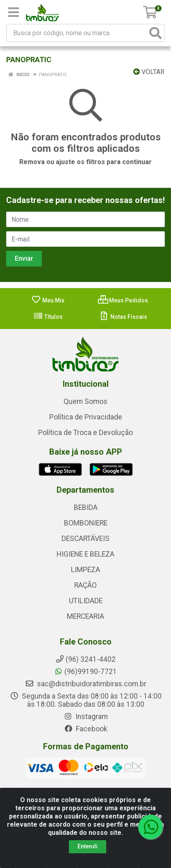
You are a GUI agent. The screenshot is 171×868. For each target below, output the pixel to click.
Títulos (48, 317)
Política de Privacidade (86, 417)
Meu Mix (48, 300)
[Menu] (14, 12)
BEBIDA (86, 507)
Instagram (86, 717)
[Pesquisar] (155, 33)
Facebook (86, 729)
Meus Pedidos (123, 300)
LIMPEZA (85, 570)
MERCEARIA (85, 616)
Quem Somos (85, 401)
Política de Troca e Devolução (85, 433)
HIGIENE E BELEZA (85, 554)
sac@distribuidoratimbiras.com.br (86, 684)
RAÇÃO (85, 585)
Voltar (149, 72)
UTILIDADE (86, 601)
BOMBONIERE (86, 523)
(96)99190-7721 (85, 672)
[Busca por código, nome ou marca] (77, 33)
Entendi (88, 846)
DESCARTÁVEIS (85, 539)
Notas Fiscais (123, 317)
